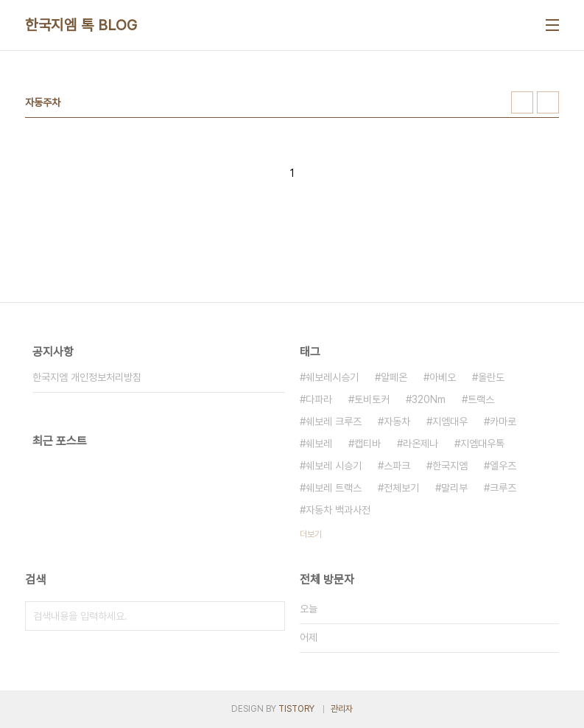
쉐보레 (319, 444)
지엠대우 (450, 421)
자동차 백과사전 (338, 510)
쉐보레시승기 (332, 377)
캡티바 (367, 444)
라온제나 (421, 444)
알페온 (394, 377)
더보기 (311, 534)
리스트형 (548, 102)
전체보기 (401, 488)
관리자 (342, 709)
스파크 (397, 466)
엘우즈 (503, 466)
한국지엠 (450, 466)
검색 (270, 616)
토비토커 (372, 399)
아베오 (443, 377)
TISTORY (296, 709)
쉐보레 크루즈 (334, 421)
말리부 (454, 488)
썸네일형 (522, 102)
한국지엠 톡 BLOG (81, 25)
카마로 (503, 421)
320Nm (429, 399)
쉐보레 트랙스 (334, 488)
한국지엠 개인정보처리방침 (87, 377)
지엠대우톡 (482, 444)
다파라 (319, 399)
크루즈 (503, 488)
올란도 (491, 377)
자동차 (397, 421)
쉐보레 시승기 (334, 466)
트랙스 (481, 399)
